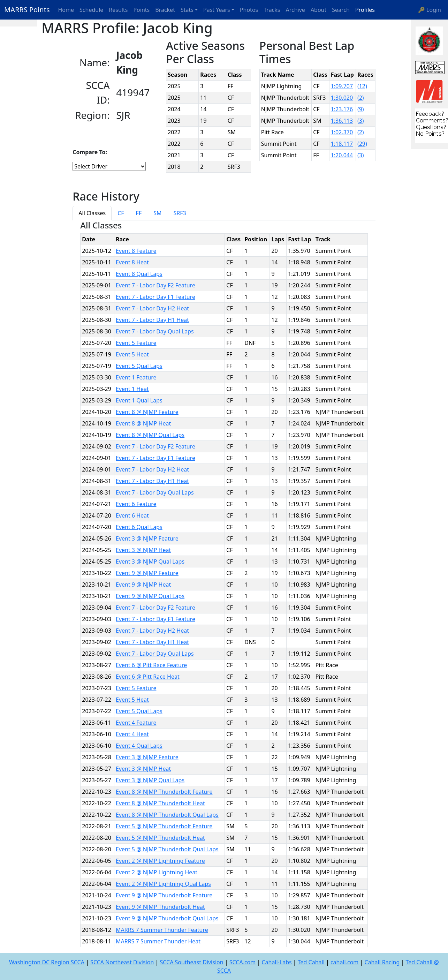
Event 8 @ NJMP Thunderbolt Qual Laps (167, 815)
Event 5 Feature (136, 343)
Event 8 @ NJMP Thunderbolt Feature (164, 792)
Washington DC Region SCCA (47, 962)
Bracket (165, 10)
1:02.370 (342, 132)
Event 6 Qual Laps (139, 527)
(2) (361, 98)
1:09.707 (342, 86)
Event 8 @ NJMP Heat (143, 423)
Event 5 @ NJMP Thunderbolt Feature (164, 826)
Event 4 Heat (132, 734)
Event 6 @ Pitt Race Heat (148, 677)
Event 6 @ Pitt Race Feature (151, 665)
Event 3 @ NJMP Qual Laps (150, 561)
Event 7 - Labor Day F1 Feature (155, 297)
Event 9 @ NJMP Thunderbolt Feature (164, 895)
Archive (295, 10)
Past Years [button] (217, 10)
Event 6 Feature (136, 504)
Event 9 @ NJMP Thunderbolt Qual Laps (167, 918)
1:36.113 (342, 121)
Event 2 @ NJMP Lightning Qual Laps (163, 884)
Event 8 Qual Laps (139, 274)
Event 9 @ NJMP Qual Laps (150, 596)
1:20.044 (342, 155)
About (318, 10)
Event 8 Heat (132, 262)
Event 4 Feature (136, 723)
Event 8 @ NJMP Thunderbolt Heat (160, 803)
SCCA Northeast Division (122, 962)
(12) (362, 86)
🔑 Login (430, 10)
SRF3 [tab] (180, 213)
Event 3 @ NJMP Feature (147, 538)
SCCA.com (243, 962)
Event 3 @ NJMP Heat (143, 550)
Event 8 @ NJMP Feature (147, 412)
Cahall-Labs (276, 962)
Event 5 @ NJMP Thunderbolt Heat (160, 838)
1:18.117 (342, 144)
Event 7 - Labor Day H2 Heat (152, 308)
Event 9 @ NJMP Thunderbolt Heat (160, 907)
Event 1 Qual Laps (139, 400)
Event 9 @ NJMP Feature (147, 573)
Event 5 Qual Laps (139, 366)
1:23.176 (342, 109)
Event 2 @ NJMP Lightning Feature (160, 861)
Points (141, 10)
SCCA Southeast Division (191, 962)
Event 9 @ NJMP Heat (143, 585)
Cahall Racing (382, 962)
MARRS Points (27, 10)
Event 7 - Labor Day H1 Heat (152, 320)
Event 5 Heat (132, 354)
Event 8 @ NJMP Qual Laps (150, 435)
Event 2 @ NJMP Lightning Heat (157, 872)
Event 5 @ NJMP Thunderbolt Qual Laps (167, 849)
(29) (362, 144)
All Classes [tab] (92, 213)
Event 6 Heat (132, 515)
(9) (361, 109)
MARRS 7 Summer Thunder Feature (162, 930)
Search (341, 10)
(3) (361, 121)
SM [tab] (157, 213)
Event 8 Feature (136, 251)
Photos (249, 10)
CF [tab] (121, 213)
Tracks (272, 10)
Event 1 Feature (136, 377)
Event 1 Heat (132, 389)
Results (118, 10)
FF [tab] (139, 213)
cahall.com (344, 962)
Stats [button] (187, 10)
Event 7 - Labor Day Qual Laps (155, 331)
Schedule (91, 10)
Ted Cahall (311, 962)
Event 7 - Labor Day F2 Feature (155, 285)
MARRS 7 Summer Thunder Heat (158, 941)
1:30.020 (342, 98)
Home (66, 10)
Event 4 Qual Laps (139, 746)
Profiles (365, 10)
